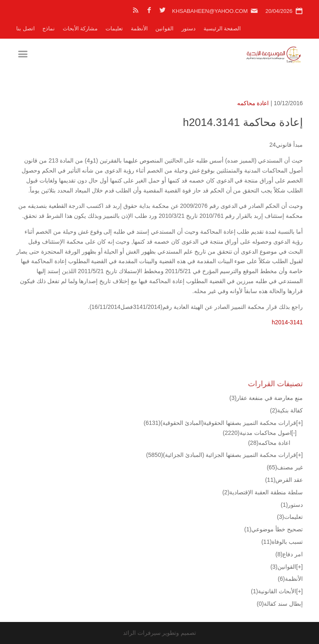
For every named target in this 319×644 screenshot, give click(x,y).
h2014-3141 (287, 322)
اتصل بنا (26, 28)
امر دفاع (289, 554)
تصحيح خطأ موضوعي (274, 529)
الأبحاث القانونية (274, 591)
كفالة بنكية (286, 410)
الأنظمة (139, 28)
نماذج (49, 28)
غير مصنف (285, 467)
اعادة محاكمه (253, 103)
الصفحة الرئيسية (222, 28)
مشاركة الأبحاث (80, 28)
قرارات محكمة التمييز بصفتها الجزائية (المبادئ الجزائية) (221, 455)
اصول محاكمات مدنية (257, 433)
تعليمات (114, 28)
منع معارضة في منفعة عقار (266, 398)
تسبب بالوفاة (282, 542)
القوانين (164, 28)
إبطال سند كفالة (280, 604)
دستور (189, 28)
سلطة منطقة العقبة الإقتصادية (263, 492)
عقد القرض (284, 480)
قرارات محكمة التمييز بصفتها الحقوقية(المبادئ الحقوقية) (220, 423)
